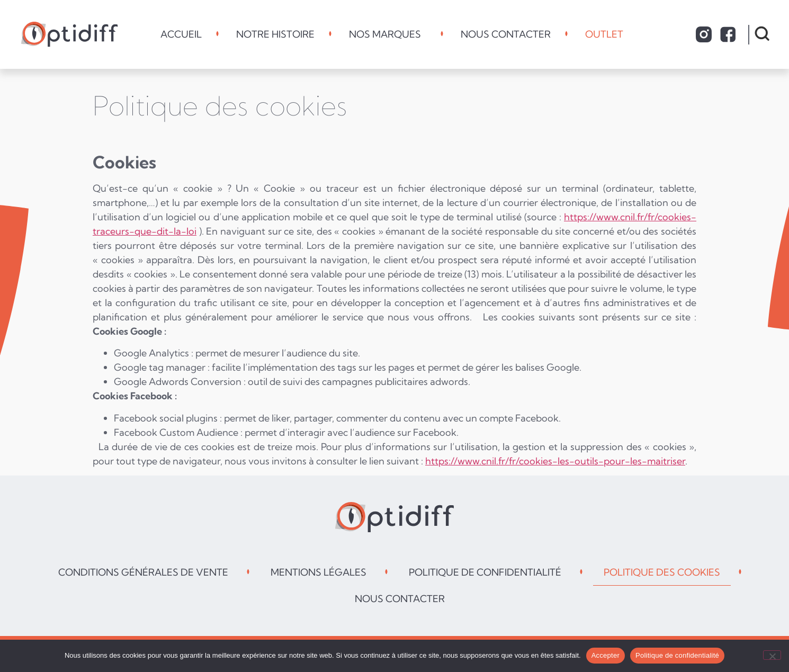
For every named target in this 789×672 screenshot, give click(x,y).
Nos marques (388, 34)
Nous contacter (506, 34)
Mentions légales (319, 572)
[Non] (772, 655)
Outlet (607, 34)
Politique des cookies (662, 572)
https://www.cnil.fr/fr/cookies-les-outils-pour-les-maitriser (555, 461)
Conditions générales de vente (143, 572)
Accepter (606, 655)
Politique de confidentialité (485, 572)
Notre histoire (275, 34)
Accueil (181, 34)
